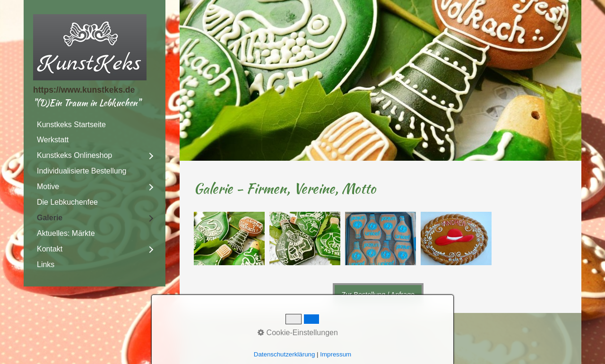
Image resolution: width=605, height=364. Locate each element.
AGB (386, 333)
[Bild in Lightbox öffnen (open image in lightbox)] (229, 238)
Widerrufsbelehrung (338, 333)
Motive (48, 186)
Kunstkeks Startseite (71, 125)
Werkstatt (53, 140)
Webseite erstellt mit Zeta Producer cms (328, 344)
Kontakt (50, 249)
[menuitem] (95, 125)
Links (46, 264)
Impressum (279, 333)
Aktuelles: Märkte (66, 233)
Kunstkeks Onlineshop (74, 155)
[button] (378, 295)
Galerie (50, 218)
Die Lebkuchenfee (67, 202)
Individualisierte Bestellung (82, 171)
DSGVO (207, 333)
